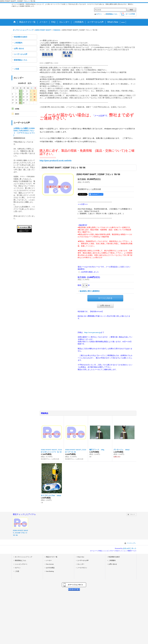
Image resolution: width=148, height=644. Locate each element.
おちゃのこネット (130, 548)
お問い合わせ (19, 48)
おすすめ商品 (50, 568)
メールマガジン (82, 568)
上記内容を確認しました (90, 272)
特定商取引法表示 (21, 37)
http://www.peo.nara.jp (93, 332)
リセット (132, 514)
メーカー (49, 560)
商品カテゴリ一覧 (52, 557)
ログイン (99, 14)
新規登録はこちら (112, 14)
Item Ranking (50, 571)
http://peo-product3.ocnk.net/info (56, 161)
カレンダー (81, 564)
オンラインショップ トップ (23, 557)
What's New (81, 557)
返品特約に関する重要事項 (90, 291)
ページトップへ (131, 543)
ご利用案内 (18, 43)
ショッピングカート (21, 564)
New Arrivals (50, 564)
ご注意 (16, 69)
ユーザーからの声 (21, 54)
